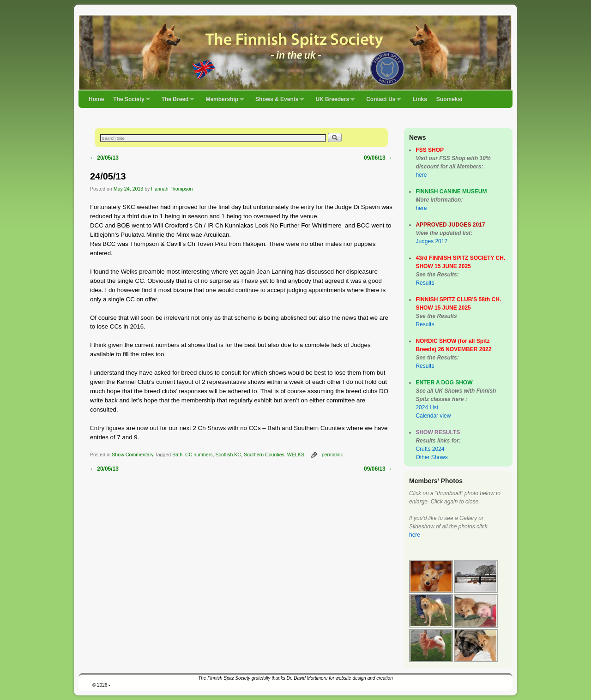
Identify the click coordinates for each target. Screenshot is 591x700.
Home (96, 99)
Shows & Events (277, 102)
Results (425, 283)
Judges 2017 (431, 241)
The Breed (176, 102)
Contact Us (381, 102)
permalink (332, 455)
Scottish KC (229, 455)
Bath (177, 455)
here (421, 175)
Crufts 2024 (430, 449)
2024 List (427, 407)
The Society (129, 102)
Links (419, 99)
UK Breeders (333, 102)
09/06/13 (378, 158)
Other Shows (431, 457)
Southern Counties (264, 455)
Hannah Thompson (172, 189)
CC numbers (199, 455)
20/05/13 (104, 158)
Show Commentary (133, 455)
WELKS (296, 455)
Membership (222, 102)
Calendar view (433, 416)
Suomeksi (449, 99)
